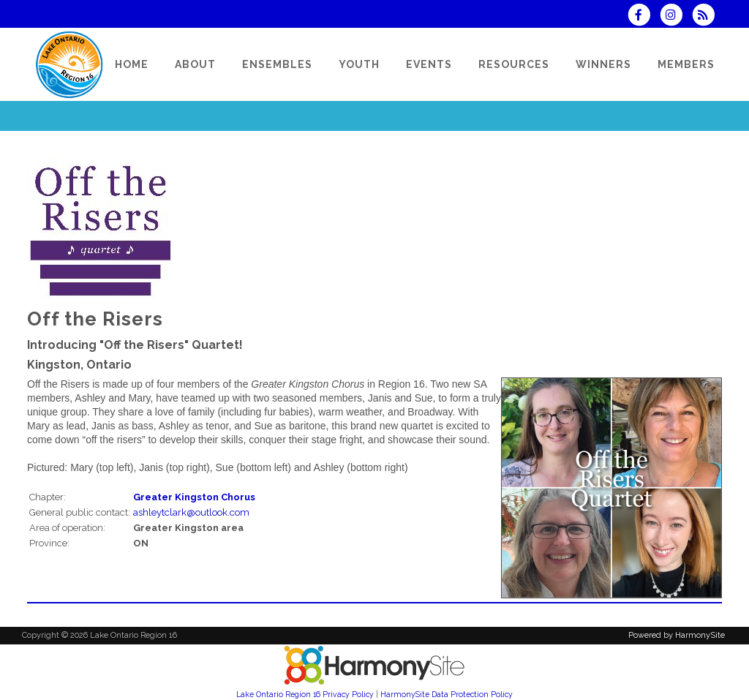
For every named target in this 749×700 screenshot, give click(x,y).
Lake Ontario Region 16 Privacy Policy (305, 694)
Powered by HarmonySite (677, 635)
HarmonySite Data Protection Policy (447, 694)
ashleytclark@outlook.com (191, 512)
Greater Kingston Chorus (194, 497)
